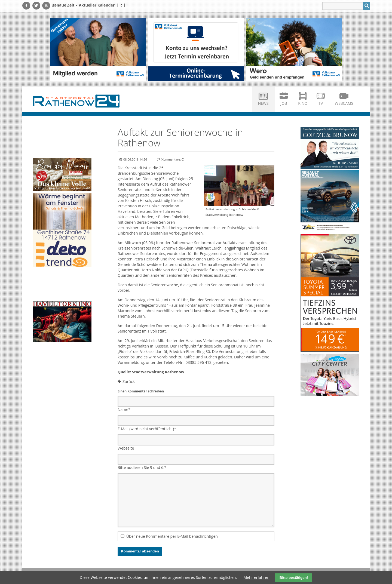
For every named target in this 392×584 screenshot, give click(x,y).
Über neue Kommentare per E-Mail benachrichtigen (172, 536)
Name (124, 409)
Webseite (126, 448)
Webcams (344, 103)
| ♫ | (121, 5)
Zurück (129, 381)
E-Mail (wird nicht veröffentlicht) (147, 429)
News (263, 103)
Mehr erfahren (257, 577)
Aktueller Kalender (97, 5)
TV (321, 103)
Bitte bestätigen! (294, 578)
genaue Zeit (63, 5)
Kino (303, 103)
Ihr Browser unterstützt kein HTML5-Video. (62, 142)
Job (284, 103)
